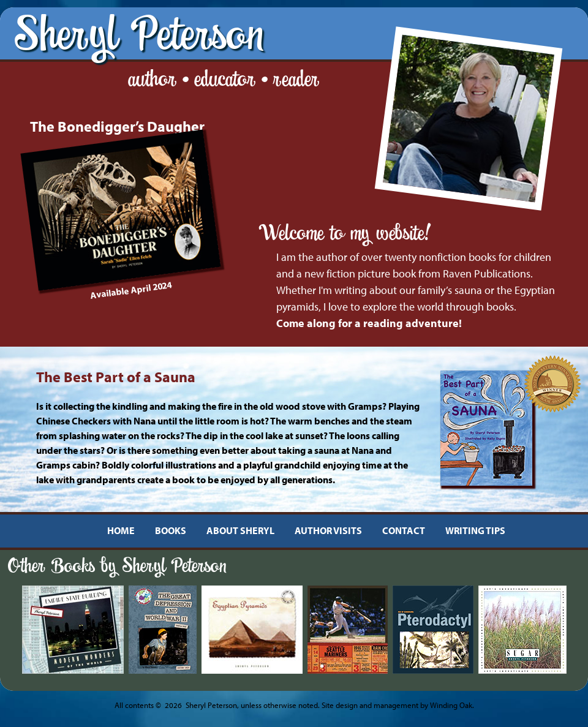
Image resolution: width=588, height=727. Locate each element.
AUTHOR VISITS (328, 530)
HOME (121, 530)
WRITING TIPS (475, 530)
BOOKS (171, 530)
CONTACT (404, 530)
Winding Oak (451, 705)
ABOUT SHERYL (240, 530)
